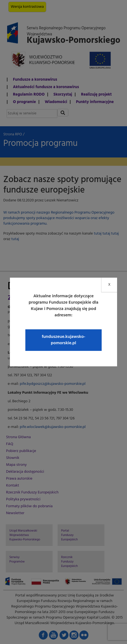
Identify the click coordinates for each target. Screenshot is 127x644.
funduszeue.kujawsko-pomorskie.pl (63, 340)
